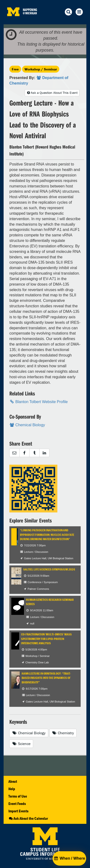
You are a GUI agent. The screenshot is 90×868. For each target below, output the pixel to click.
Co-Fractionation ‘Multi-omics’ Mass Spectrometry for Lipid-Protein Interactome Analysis (46, 639)
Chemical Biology (29, 733)
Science (21, 744)
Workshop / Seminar (41, 69)
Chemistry (63, 733)
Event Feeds (17, 804)
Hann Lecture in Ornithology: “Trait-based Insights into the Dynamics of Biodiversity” (46, 678)
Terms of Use (18, 796)
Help (12, 789)
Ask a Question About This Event (52, 93)
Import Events (18, 811)
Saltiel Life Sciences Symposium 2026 (49, 569)
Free (15, 69)
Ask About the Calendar (28, 818)
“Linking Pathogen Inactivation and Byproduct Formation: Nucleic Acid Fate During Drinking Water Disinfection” (47, 535)
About (13, 781)
